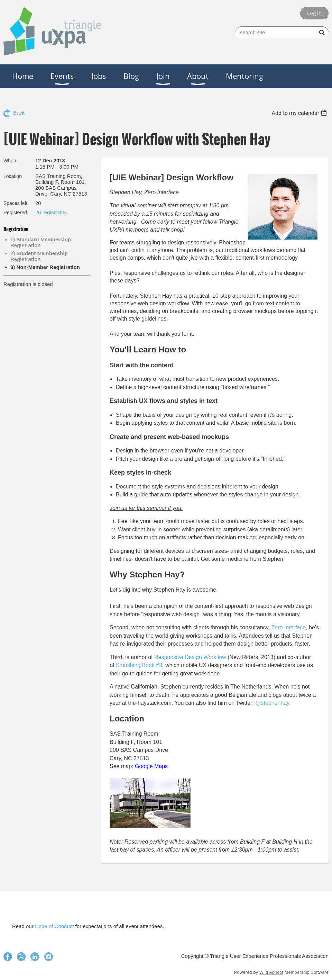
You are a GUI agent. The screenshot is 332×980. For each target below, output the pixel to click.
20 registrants (51, 212)
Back (19, 113)
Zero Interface (289, 627)
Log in (314, 13)
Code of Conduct (54, 926)
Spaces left (15, 203)
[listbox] (300, 113)
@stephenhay (272, 703)
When (10, 161)
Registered (15, 213)
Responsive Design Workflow (190, 657)
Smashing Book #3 (139, 665)
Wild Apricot (271, 972)
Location (13, 176)
